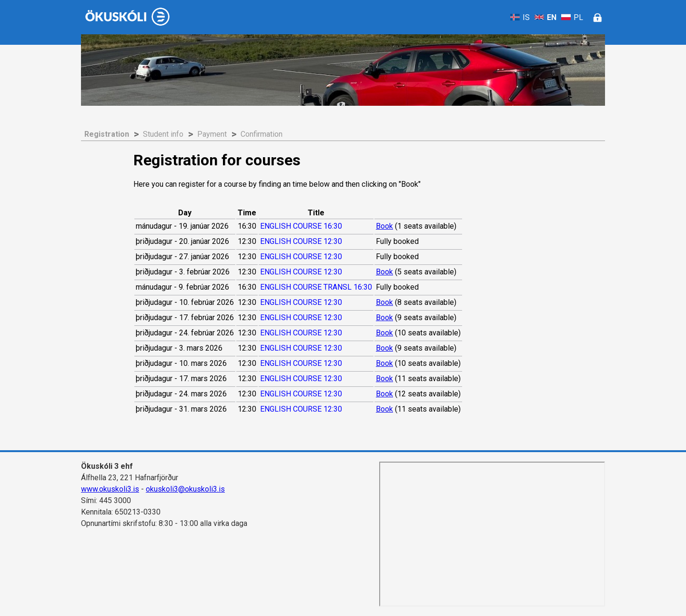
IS (520, 17)
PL (572, 17)
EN (545, 17)
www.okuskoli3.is (110, 489)
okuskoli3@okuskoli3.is (185, 489)
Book (384, 226)
